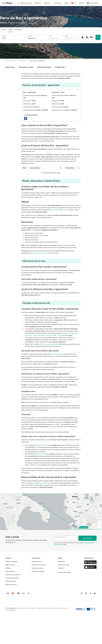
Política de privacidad (43, 608)
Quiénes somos (37, 561)
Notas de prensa (37, 568)
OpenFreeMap (77, 529)
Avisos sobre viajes (64, 572)
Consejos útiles (60, 67)
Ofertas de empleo (38, 571)
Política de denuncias (57, 608)
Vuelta (11, 30)
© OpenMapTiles (85, 529)
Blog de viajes (10, 565)
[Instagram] (86, 593)
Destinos (8, 568)
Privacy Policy (87, 543)
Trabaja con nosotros (39, 565)
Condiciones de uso (24, 608)
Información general (44, 67)
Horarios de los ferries (13, 575)
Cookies (33, 608)
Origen (4, 36)
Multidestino (18, 30)
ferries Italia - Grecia (40, 253)
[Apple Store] (90, 567)
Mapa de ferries (44, 483)
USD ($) (81, 3)
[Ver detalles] (15, 542)
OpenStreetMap (98, 529)
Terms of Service (58, 545)
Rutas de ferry (22, 61)
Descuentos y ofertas (26, 67)
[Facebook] (82, 593)
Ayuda (66, 3)
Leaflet (71, 529)
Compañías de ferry (12, 578)
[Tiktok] (90, 593)
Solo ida (4, 30)
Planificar (38, 3)
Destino (30, 36)
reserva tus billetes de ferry (60, 210)
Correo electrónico (60, 537)
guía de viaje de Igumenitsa (49, 344)
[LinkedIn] (95, 593)
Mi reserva (58, 3)
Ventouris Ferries (42, 445)
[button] (28, 168)
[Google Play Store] (90, 562)
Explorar (47, 3)
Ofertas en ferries (25, 3)
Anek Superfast (41, 454)
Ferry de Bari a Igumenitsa (37, 61)
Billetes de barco (10, 61)
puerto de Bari (55, 354)
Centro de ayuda (64, 565)
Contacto (61, 568)
